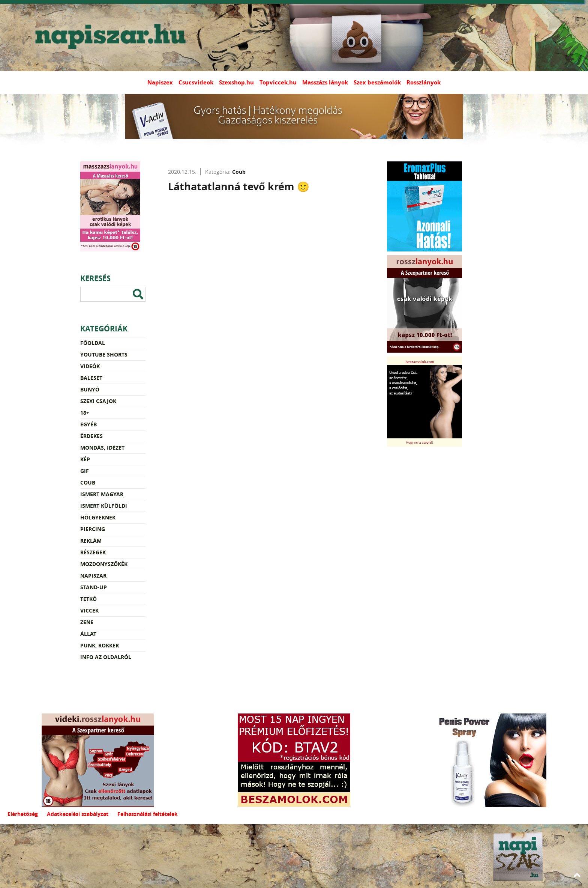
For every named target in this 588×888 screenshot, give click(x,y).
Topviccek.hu (278, 82)
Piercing (93, 529)
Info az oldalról (106, 657)
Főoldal (93, 343)
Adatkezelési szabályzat (78, 814)
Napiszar (93, 576)
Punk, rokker (100, 645)
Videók (90, 366)
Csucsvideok (196, 82)
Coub (88, 482)
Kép (85, 459)
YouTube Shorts (104, 354)
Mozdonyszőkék (104, 564)
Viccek (89, 610)
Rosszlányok (424, 82)
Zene (87, 622)
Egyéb (88, 424)
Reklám (91, 541)
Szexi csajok (98, 401)
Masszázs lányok (325, 82)
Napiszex (160, 82)
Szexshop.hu (236, 82)
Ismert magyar (102, 494)
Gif (85, 471)
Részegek (93, 552)
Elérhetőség (23, 814)
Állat (88, 634)
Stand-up (94, 587)
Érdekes (91, 436)
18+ (85, 413)
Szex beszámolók (377, 82)
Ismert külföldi (104, 506)
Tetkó (88, 599)
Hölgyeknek (98, 517)
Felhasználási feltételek (148, 814)
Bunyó (90, 389)
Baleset (91, 378)
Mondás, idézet (102, 448)
